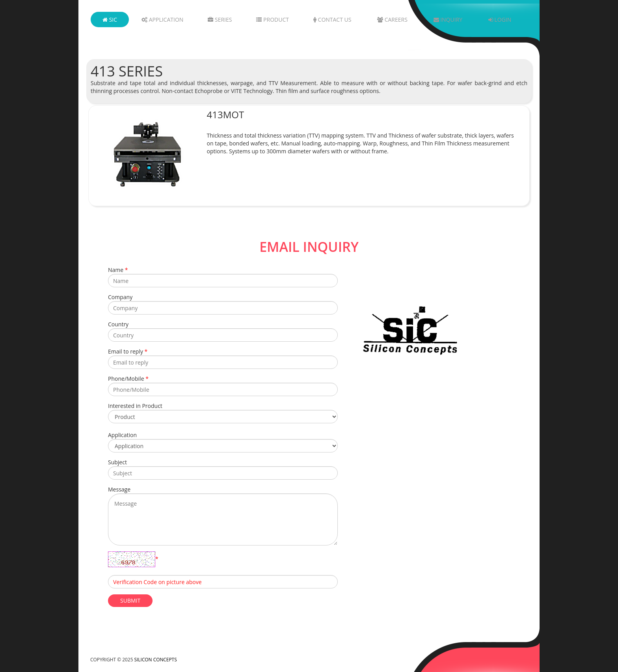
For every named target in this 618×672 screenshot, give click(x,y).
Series (220, 20)
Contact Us (332, 20)
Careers (392, 20)
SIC (110, 20)
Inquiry (448, 20)
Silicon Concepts (156, 659)
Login (500, 20)
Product (272, 20)
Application (162, 20)
